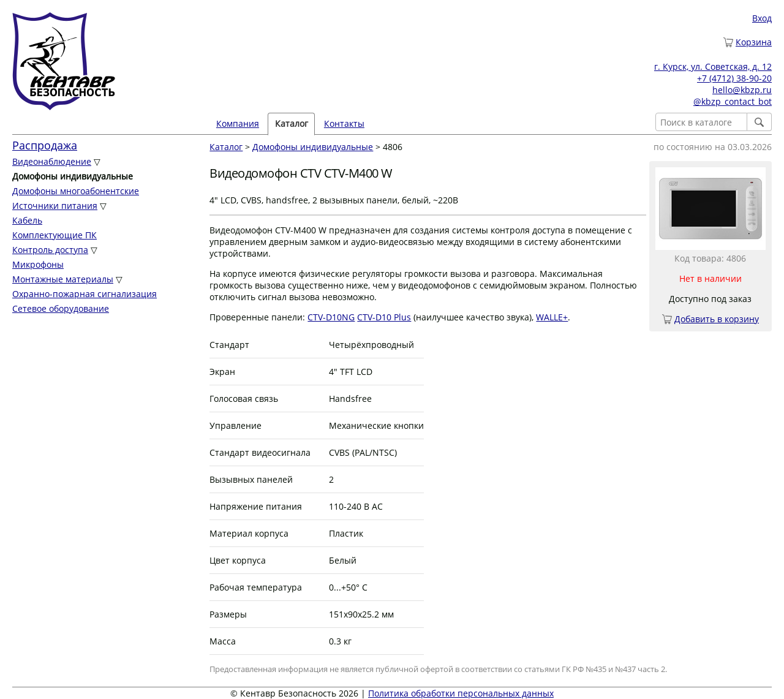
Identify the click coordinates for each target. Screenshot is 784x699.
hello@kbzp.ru (742, 90)
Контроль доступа (50, 250)
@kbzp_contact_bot (733, 101)
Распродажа (45, 145)
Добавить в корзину (717, 319)
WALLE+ (552, 317)
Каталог (292, 123)
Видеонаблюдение (52, 161)
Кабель (27, 220)
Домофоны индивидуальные (313, 147)
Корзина (754, 42)
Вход (762, 18)
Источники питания (55, 206)
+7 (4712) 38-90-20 (734, 78)
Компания (238, 123)
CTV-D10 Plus (384, 317)
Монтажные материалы (63, 279)
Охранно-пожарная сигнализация (85, 294)
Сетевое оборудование (61, 308)
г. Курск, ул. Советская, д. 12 (713, 66)
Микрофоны (38, 264)
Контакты (344, 123)
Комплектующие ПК (55, 235)
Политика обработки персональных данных (461, 693)
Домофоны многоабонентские (76, 191)
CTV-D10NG (331, 317)
